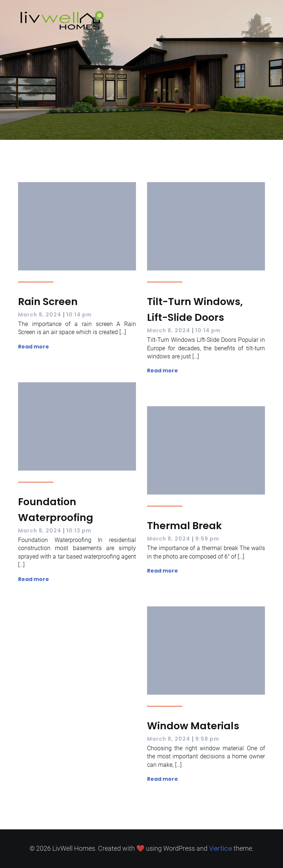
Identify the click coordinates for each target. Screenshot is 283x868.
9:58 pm (207, 739)
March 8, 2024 (40, 315)
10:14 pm (79, 315)
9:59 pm (207, 539)
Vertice (221, 848)
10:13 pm (79, 531)
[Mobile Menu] (268, 20)
